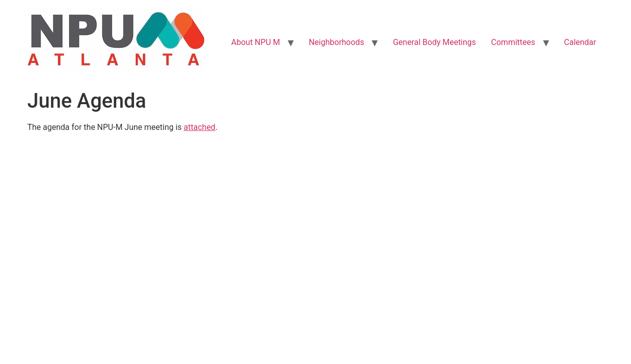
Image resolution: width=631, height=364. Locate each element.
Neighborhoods (336, 42)
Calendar (580, 42)
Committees (513, 42)
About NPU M (255, 42)
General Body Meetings (434, 42)
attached (199, 127)
